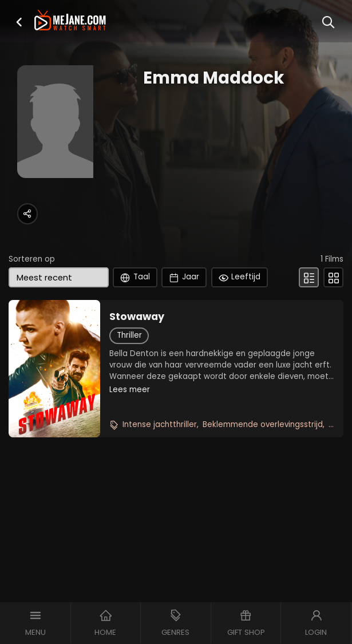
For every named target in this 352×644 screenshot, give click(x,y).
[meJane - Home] (70, 21)
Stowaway (137, 317)
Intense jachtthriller (160, 424)
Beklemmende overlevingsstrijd (263, 424)
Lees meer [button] (130, 390)
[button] (19, 22)
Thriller (129, 335)
